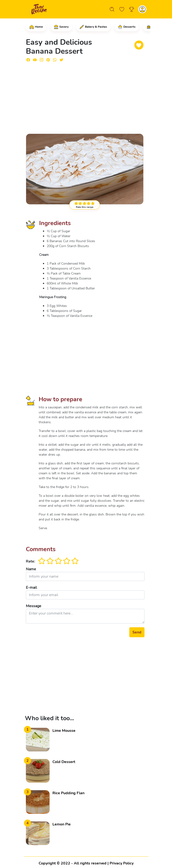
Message (34, 606)
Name (31, 569)
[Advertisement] (85, 96)
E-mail (31, 588)
